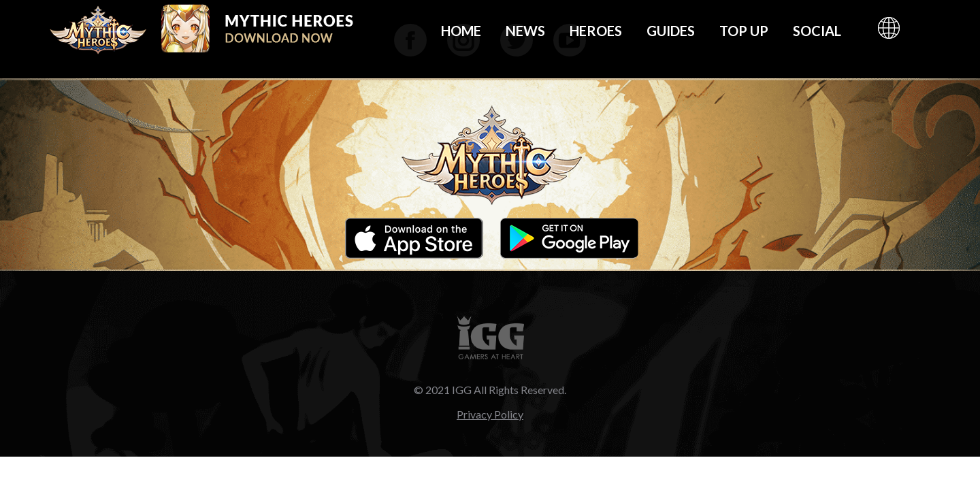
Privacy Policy (490, 414)
